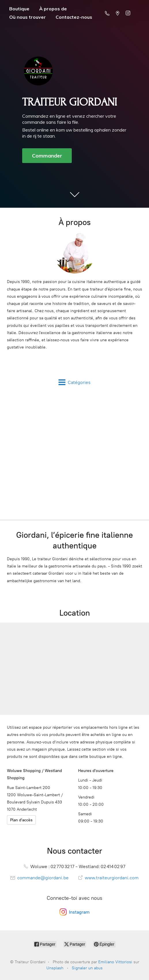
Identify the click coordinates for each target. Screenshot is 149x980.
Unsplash (55, 968)
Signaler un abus (87, 968)
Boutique (19, 9)
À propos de (53, 9)
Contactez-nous (74, 17)
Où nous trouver (28, 17)
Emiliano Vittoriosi (115, 962)
